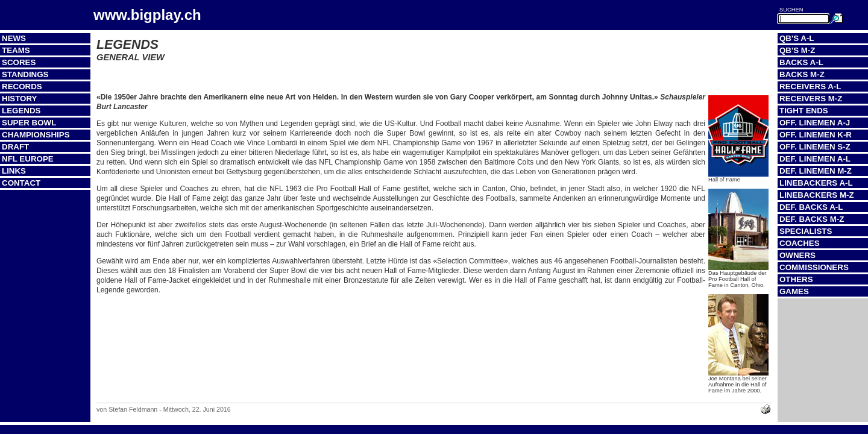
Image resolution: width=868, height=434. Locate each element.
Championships (36, 135)
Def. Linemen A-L (815, 159)
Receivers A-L (810, 86)
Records (22, 86)
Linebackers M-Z (817, 195)
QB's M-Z (797, 50)
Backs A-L (801, 62)
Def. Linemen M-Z (816, 171)
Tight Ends (804, 111)
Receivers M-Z (811, 99)
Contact (21, 183)
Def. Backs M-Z (812, 219)
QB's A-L (797, 38)
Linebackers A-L (816, 183)
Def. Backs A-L (811, 207)
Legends (21, 111)
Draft (15, 147)
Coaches (800, 243)
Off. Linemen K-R (816, 135)
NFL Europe (28, 159)
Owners (797, 255)
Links (14, 171)
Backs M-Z (802, 74)
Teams (16, 50)
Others (796, 279)
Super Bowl (29, 123)
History (20, 99)
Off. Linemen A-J (815, 123)
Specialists (806, 231)
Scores (19, 62)
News (14, 38)
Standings (25, 74)
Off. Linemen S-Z (815, 147)
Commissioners (814, 267)
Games (794, 291)
